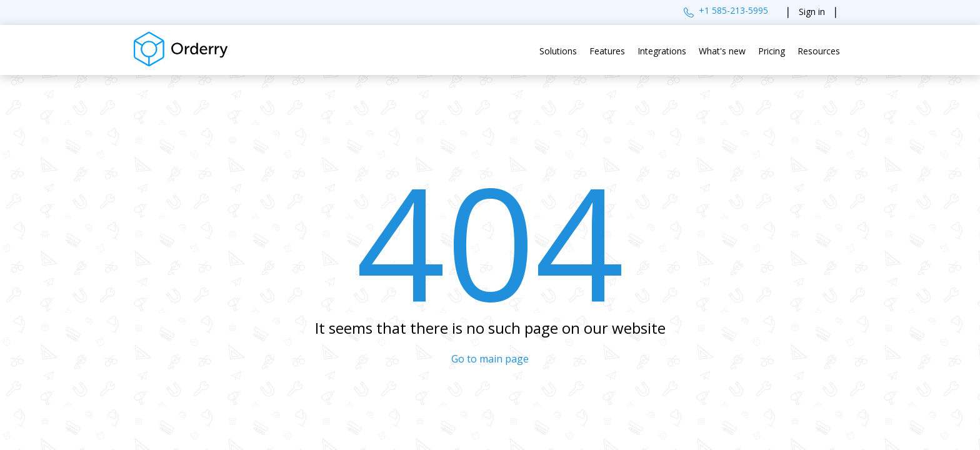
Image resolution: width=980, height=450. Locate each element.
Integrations (662, 51)
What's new (722, 51)
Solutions (558, 51)
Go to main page (490, 359)
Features (607, 51)
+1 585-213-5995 (733, 10)
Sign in (812, 12)
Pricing (772, 51)
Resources (819, 51)
